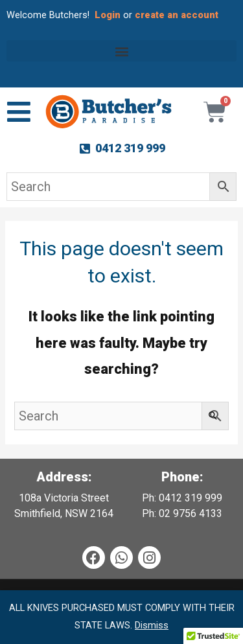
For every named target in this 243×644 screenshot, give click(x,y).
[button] (121, 51)
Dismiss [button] (152, 625)
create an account (178, 15)
